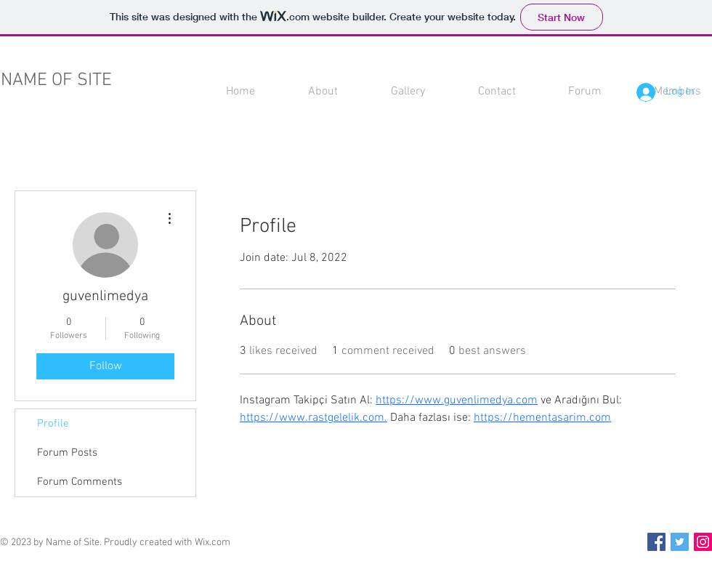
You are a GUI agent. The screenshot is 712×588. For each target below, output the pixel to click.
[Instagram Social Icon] (703, 542)
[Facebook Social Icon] (656, 542)
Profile (53, 424)
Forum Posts (67, 453)
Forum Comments (80, 482)
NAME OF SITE (56, 81)
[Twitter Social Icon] (680, 542)
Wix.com (213, 543)
